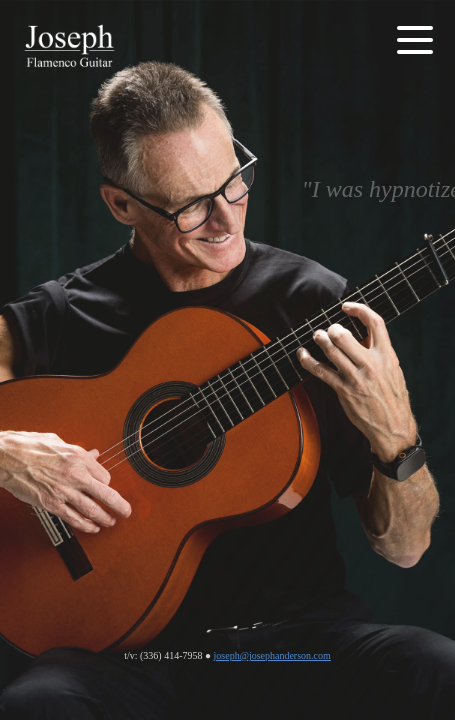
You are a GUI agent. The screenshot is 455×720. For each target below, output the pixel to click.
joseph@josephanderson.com (272, 655)
